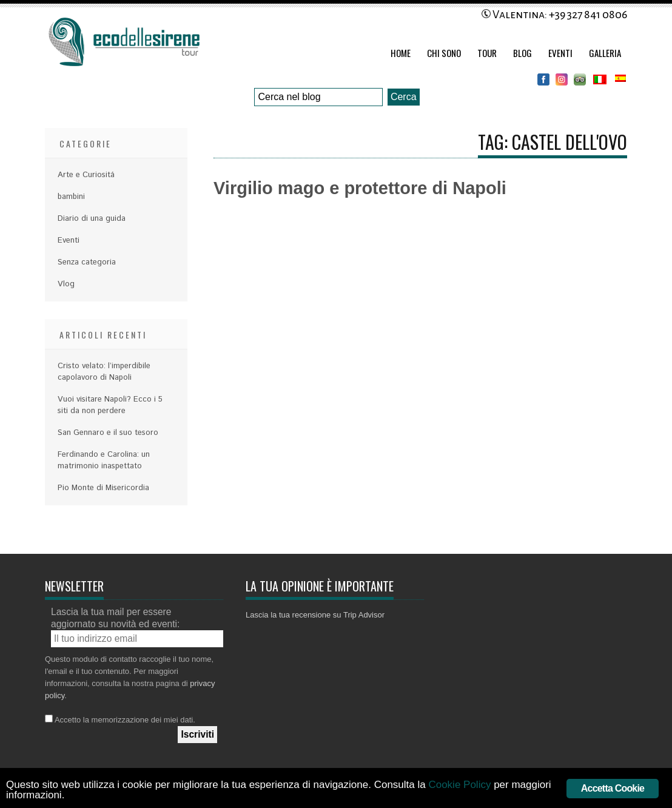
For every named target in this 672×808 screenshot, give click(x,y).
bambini (71, 197)
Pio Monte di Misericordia (103, 488)
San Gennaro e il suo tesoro (108, 433)
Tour (487, 53)
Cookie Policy (459, 785)
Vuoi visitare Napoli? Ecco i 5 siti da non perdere (110, 405)
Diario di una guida (92, 219)
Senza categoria (87, 262)
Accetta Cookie (613, 788)
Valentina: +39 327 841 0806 (554, 15)
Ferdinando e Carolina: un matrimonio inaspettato (104, 460)
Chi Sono (444, 53)
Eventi (560, 53)
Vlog (66, 284)
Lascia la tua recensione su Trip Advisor (315, 615)
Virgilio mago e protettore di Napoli (360, 188)
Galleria (605, 53)
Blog (522, 53)
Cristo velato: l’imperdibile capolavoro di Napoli (104, 372)
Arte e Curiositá (86, 175)
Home (401, 53)
